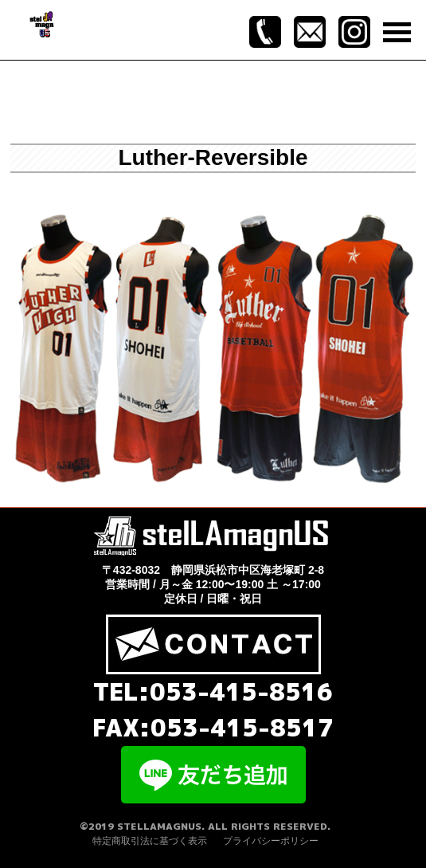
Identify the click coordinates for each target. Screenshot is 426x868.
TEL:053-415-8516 (213, 692)
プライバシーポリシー (271, 841)
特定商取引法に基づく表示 (150, 841)
